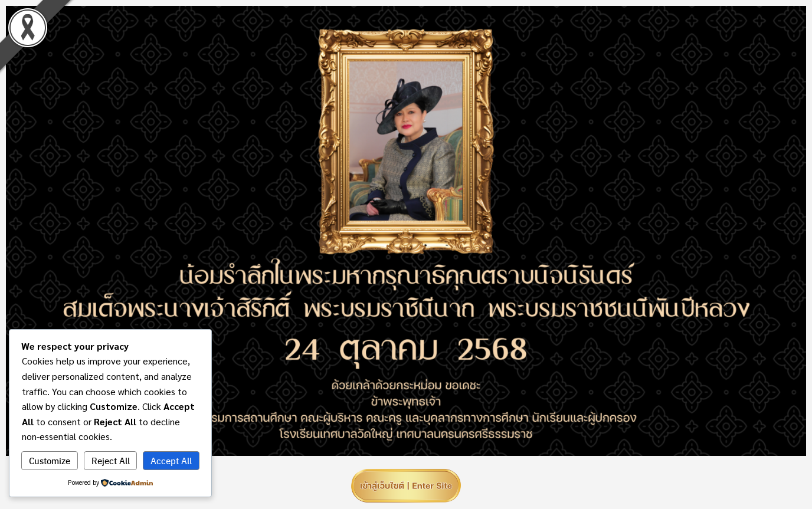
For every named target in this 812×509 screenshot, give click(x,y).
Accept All (171, 461)
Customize (50, 461)
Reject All (111, 461)
